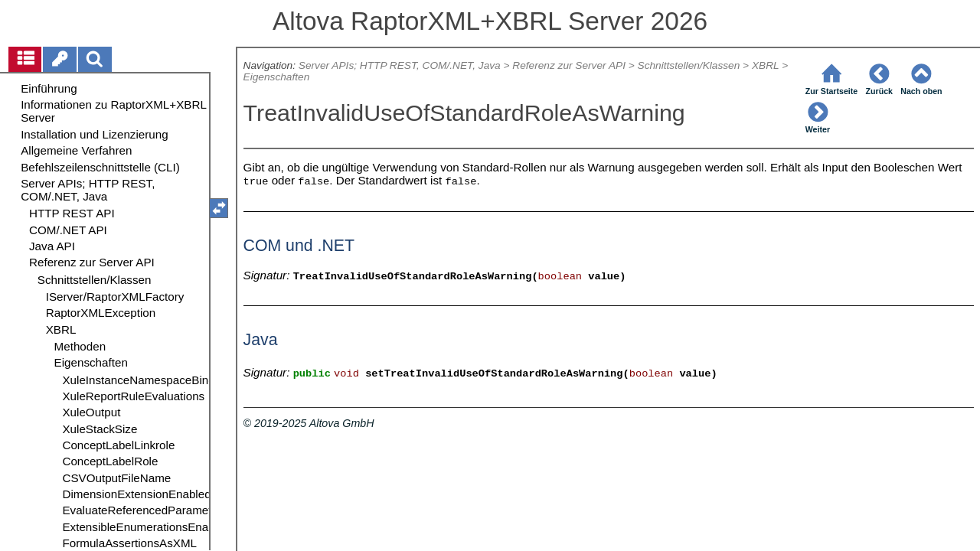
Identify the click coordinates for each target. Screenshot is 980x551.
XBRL (765, 65)
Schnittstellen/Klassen (689, 65)
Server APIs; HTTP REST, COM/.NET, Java (400, 65)
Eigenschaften (277, 77)
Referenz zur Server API (569, 65)
